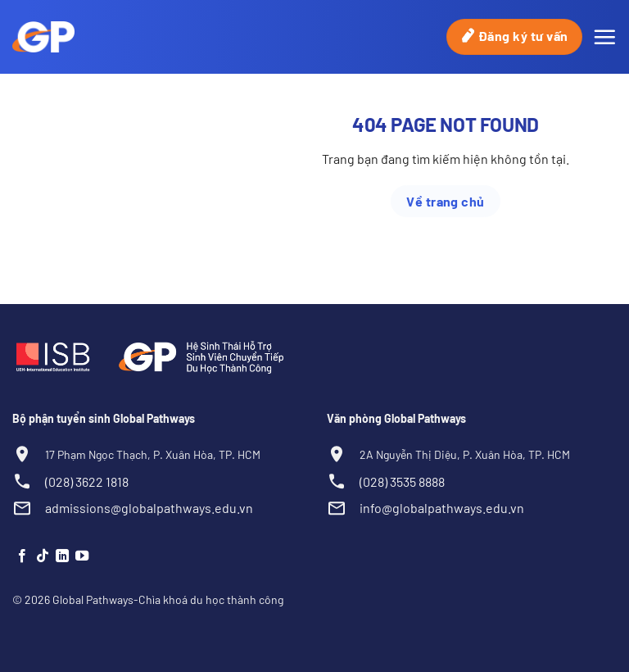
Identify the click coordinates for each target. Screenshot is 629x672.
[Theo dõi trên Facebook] (22, 556)
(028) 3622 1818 (87, 481)
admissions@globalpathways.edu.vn (149, 508)
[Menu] (604, 37)
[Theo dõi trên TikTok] (43, 556)
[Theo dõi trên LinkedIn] (62, 556)
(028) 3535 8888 (402, 481)
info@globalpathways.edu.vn (442, 508)
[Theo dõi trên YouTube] (82, 556)
